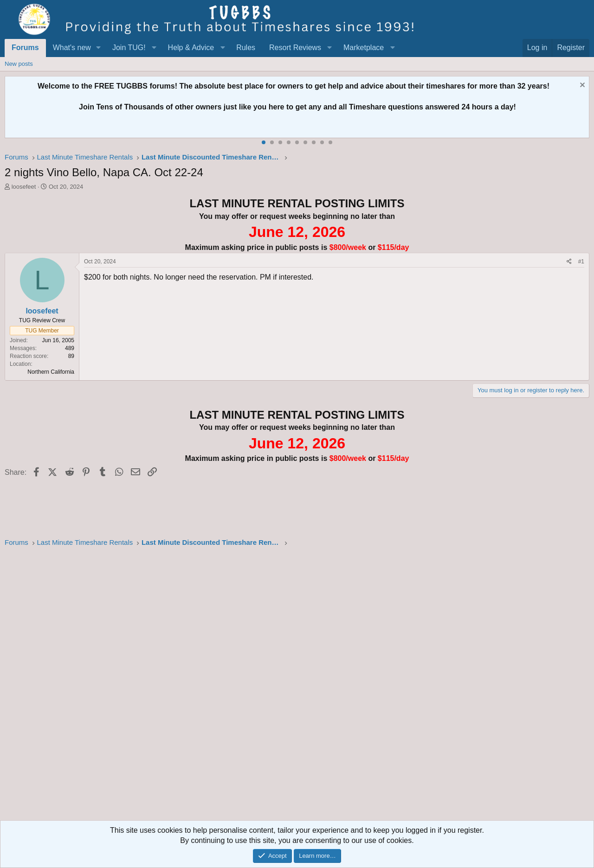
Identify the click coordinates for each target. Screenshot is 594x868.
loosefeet (24, 187)
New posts (19, 64)
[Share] (569, 262)
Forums (25, 48)
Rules (246, 48)
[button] (99, 48)
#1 (581, 262)
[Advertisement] (283, 687)
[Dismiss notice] (581, 86)
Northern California (51, 372)
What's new (72, 48)
